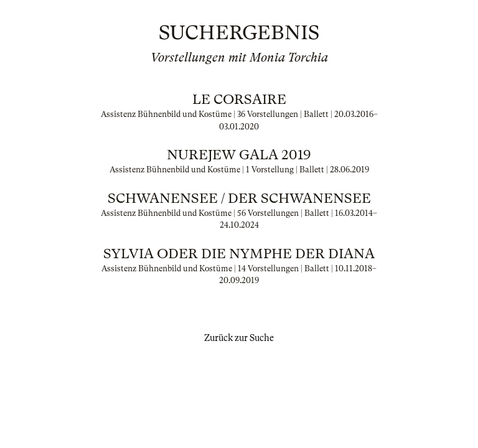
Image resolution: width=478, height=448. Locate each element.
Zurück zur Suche (239, 338)
